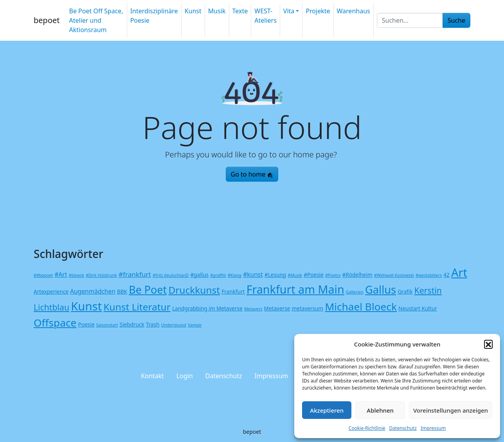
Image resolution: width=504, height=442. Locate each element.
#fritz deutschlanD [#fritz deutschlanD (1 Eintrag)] (171, 275)
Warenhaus (354, 11)
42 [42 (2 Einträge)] (446, 275)
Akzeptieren (327, 410)
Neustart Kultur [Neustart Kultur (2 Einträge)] (418, 308)
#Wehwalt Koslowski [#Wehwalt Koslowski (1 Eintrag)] (394, 275)
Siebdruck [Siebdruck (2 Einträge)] (132, 324)
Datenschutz (403, 428)
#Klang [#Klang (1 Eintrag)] (235, 275)
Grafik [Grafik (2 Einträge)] (405, 291)
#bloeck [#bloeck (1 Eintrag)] (76, 275)
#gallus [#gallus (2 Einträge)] (199, 275)
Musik (217, 11)
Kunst (193, 11)
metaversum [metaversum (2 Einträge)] (308, 308)
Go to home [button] (252, 174)
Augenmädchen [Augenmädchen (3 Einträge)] (93, 291)
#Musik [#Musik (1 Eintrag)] (295, 275)
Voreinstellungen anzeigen (451, 410)
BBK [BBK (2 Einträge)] (122, 291)
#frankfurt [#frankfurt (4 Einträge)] (135, 274)
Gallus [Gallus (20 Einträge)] (381, 290)
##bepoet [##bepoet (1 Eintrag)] (43, 275)
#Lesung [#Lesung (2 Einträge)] (275, 275)
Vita (289, 11)
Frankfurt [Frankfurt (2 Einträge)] (233, 291)
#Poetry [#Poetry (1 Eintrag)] (333, 275)
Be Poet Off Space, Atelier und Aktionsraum (96, 20)
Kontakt (152, 376)
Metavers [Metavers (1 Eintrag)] (253, 309)
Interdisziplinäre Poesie (154, 16)
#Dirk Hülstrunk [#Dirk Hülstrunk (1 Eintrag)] (101, 275)
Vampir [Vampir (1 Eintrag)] (195, 325)
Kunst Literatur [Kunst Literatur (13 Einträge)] (137, 307)
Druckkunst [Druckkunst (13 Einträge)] (194, 290)
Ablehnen (380, 410)
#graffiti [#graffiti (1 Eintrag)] (218, 275)
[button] (488, 344)
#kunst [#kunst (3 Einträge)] (253, 274)
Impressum (433, 428)
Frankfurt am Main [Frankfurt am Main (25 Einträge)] (295, 289)
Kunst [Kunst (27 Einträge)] (86, 306)
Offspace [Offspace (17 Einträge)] (55, 323)
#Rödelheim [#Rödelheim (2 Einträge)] (357, 275)
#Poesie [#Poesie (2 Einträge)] (314, 275)
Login (185, 376)
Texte (240, 11)
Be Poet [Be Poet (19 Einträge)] (148, 290)
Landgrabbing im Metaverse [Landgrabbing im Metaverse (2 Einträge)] (207, 308)
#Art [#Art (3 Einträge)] (61, 274)
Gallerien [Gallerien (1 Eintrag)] (355, 292)
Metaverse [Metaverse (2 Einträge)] (277, 308)
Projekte (318, 11)
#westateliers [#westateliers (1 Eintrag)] (429, 275)
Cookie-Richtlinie (367, 428)
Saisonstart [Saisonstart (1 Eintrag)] (107, 325)
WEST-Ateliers (265, 16)
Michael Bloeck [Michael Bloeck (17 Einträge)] (361, 307)
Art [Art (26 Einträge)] (459, 272)
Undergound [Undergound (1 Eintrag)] (174, 325)
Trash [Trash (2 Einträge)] (153, 324)
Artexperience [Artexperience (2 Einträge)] (51, 291)
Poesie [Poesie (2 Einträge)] (86, 324)
